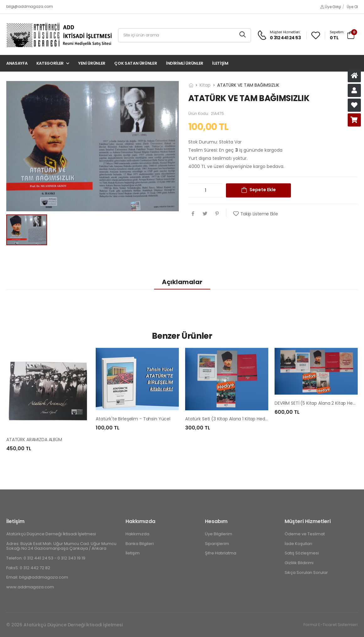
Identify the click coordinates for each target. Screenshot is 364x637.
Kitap (205, 85)
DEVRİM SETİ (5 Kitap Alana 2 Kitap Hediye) (319, 403)
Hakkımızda (137, 534)
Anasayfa (17, 63)
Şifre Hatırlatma (221, 553)
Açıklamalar (182, 282)
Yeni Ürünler (92, 63)
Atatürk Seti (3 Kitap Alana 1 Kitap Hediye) (229, 419)
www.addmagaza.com (30, 587)
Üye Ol (352, 7)
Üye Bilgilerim (219, 534)
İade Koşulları (298, 543)
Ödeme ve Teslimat (305, 534)
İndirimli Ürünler (185, 63)
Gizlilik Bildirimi (299, 562)
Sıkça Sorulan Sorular (306, 572)
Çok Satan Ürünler (136, 63)
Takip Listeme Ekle (259, 214)
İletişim (220, 63)
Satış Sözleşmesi (302, 553)
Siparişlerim (217, 543)
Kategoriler (50, 63)
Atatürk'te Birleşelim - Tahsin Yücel (133, 419)
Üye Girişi (331, 7)
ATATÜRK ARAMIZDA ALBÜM (34, 440)
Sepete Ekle (263, 190)
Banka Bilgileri (140, 543)
